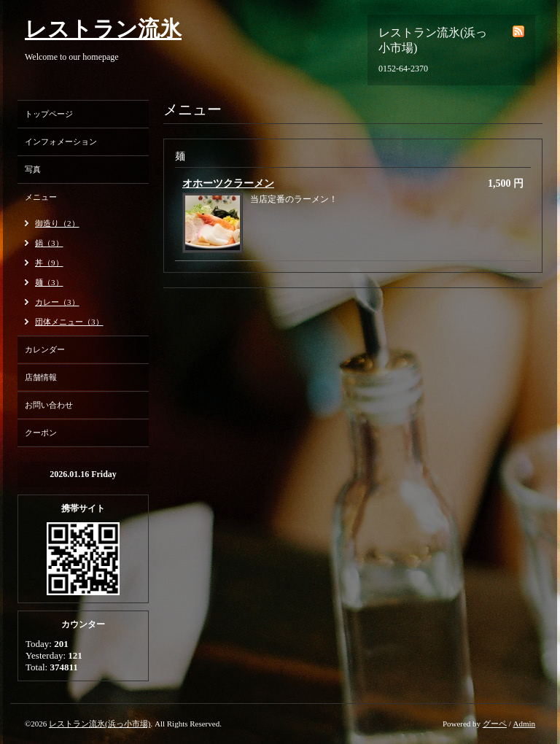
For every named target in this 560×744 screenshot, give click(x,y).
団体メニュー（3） (69, 322)
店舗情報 (41, 377)
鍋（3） (49, 243)
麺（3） (49, 282)
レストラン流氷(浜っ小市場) (100, 724)
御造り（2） (57, 223)
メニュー (41, 197)
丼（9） (49, 263)
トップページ (49, 114)
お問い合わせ (49, 405)
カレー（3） (57, 302)
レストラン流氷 (103, 29)
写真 (33, 169)
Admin (524, 724)
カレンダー (45, 349)
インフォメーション (61, 142)
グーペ (495, 724)
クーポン (41, 433)
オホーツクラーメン (228, 183)
